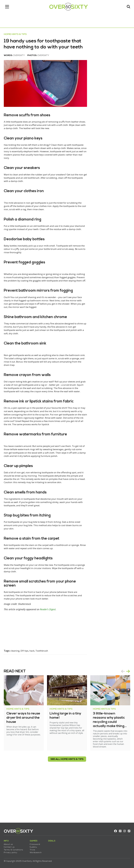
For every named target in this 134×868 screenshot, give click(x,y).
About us (10, 843)
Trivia (34, 849)
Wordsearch (37, 851)
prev (121, 718)
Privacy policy (12, 851)
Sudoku (35, 846)
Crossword (36, 843)
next (127, 718)
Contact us (11, 846)
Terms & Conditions (15, 849)
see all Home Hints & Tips (67, 806)
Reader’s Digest (49, 656)
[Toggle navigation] (9, 7)
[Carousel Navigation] (124, 718)
